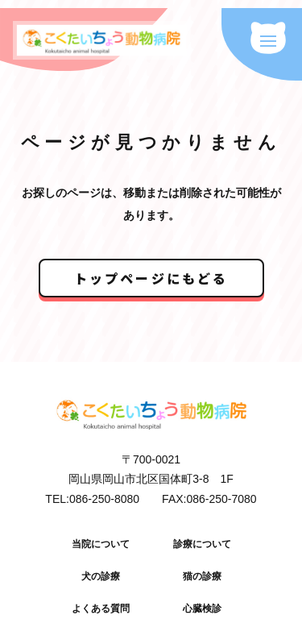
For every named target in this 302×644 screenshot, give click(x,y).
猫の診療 (202, 576)
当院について (101, 544)
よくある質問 (101, 609)
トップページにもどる (151, 278)
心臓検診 (202, 609)
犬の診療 (101, 576)
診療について (202, 544)
